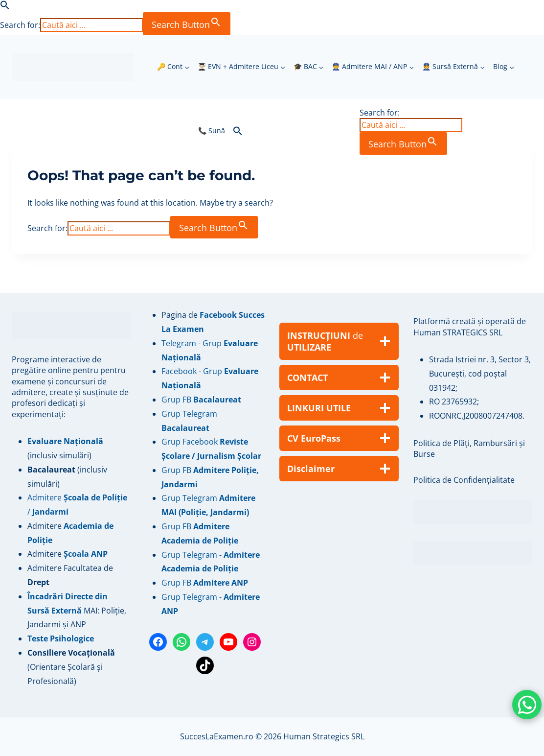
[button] (5, 7)
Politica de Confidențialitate (464, 480)
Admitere (45, 526)
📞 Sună (212, 130)
